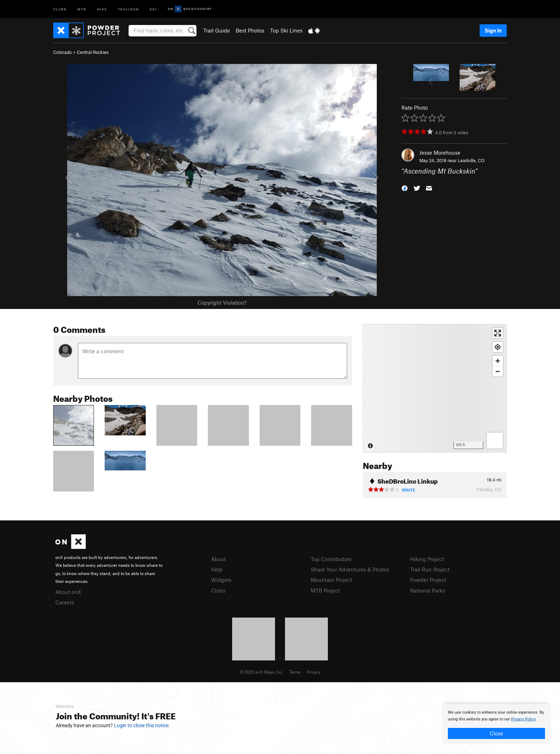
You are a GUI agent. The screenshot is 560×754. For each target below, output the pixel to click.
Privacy (314, 672)
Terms (295, 672)
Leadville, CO (471, 160)
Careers (65, 602)
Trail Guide (217, 30)
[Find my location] (498, 347)
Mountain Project (331, 580)
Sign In (493, 30)
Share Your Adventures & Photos (350, 569)
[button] (405, 188)
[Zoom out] (498, 371)
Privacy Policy (523, 719)
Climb (60, 9)
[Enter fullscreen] (498, 333)
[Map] (435, 388)
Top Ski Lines (286, 30)
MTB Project (325, 590)
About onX (68, 592)
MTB (82, 9)
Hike (102, 9)
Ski (153, 9)
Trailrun (128, 9)
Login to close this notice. (142, 725)
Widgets (221, 580)
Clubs (218, 590)
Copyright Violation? (222, 303)
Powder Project (428, 580)
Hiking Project (427, 559)
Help (217, 569)
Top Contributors (331, 559)
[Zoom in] (498, 361)
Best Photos (250, 30)
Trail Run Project (430, 569)
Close (496, 733)
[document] (496, 724)
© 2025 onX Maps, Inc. (261, 672)
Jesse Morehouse (440, 153)
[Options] (495, 441)
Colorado (62, 52)
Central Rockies (93, 52)
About (218, 559)
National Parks (427, 590)
